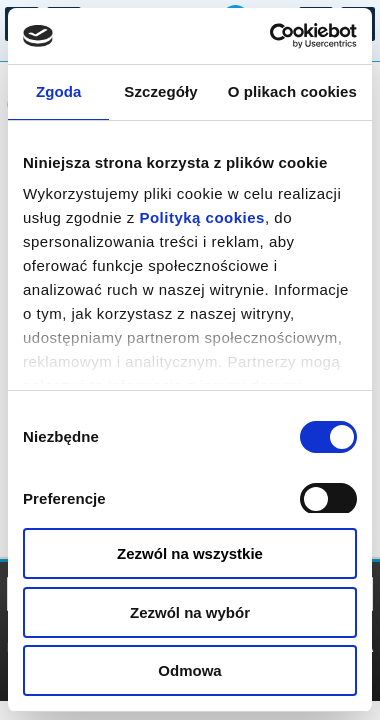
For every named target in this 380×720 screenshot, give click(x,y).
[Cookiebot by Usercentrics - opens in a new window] (271, 36)
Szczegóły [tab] (160, 91)
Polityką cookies (202, 217)
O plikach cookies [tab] (292, 91)
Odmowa (189, 670)
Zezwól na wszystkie (190, 553)
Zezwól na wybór (190, 612)
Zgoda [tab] (59, 91)
